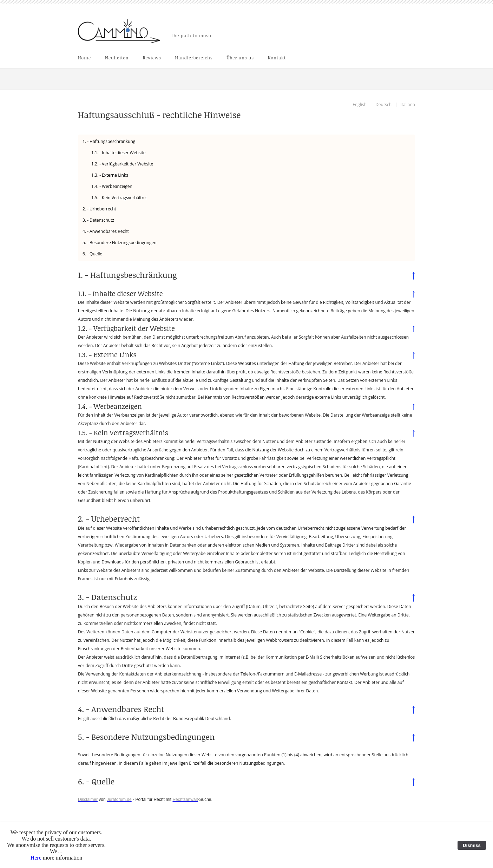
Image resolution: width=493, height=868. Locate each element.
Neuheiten (117, 58)
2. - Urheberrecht (99, 209)
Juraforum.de (119, 800)
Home (84, 58)
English (360, 105)
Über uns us (240, 58)
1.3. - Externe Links (110, 175)
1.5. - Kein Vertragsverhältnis (119, 198)
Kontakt (277, 58)
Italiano (408, 105)
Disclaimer (88, 800)
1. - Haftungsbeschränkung (109, 141)
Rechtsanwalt (185, 800)
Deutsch (383, 105)
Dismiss (472, 845)
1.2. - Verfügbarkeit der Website (122, 164)
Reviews (152, 58)
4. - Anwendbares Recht (106, 231)
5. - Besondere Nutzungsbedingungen (120, 243)
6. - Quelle (92, 254)
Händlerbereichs (194, 58)
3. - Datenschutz (98, 220)
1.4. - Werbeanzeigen (112, 186)
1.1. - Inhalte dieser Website (119, 153)
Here (36, 858)
